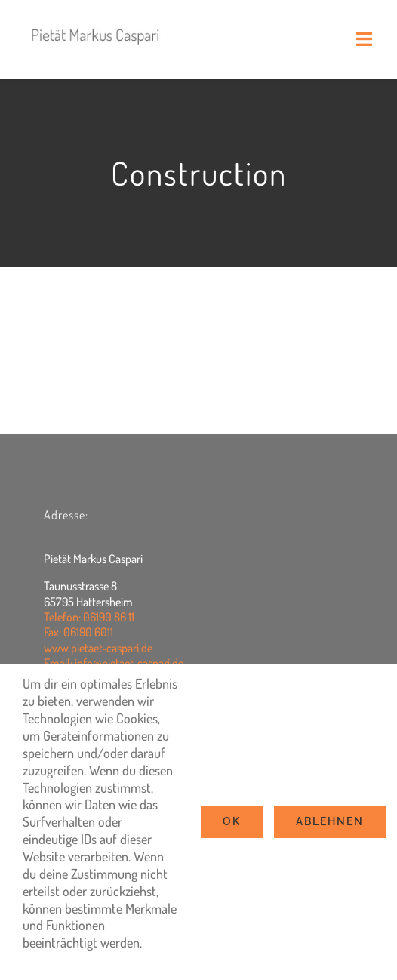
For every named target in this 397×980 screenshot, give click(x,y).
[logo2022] (96, 22)
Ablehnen (330, 821)
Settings (50, 960)
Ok (232, 821)
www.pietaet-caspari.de (98, 648)
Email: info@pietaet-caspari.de (114, 663)
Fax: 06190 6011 (78, 632)
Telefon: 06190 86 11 (89, 617)
